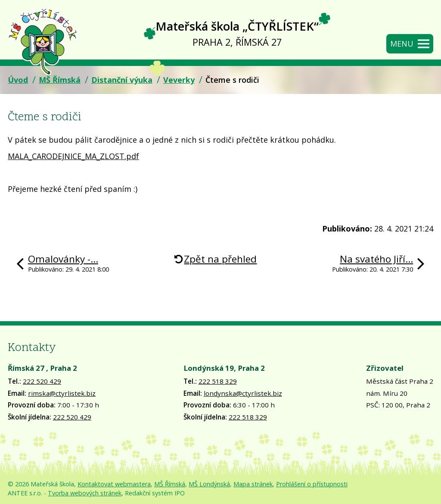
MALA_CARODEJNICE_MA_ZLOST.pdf (73, 156)
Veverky (179, 80)
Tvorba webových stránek (85, 493)
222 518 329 (218, 381)
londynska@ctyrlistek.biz (243, 393)
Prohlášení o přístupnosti (312, 484)
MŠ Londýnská (209, 484)
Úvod (18, 80)
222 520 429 (42, 381)
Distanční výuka (122, 80)
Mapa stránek (253, 484)
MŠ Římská (60, 80)
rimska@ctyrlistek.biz (62, 393)
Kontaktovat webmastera (114, 484)
